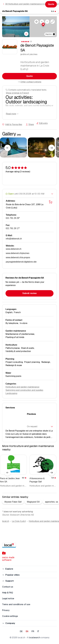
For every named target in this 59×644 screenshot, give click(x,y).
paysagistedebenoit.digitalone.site (21, 262)
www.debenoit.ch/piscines (18, 253)
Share (30, 124)
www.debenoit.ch (14, 249)
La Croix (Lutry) (19, 521)
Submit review (29, 293)
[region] (43, 27)
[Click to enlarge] (13, 147)
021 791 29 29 (13, 218)
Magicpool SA (33, 502)
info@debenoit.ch (14, 239)
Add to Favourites (14, 124)
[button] (43, 25)
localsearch (34, 638)
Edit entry (42, 123)
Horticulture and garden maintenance (22, 387)
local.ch (6, 521)
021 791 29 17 (13, 228)
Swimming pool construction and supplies (24, 390)
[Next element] (51, 148)
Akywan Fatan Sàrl (13, 502)
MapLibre (49, 34)
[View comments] (54, 11)
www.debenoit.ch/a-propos (18, 257)
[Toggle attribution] (54, 34)
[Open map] (51, 202)
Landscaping (11, 393)
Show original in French (17, 93)
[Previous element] (8, 148)
